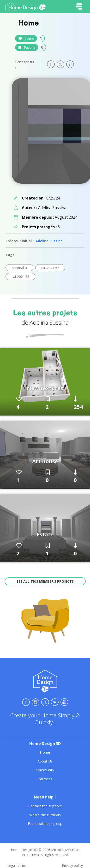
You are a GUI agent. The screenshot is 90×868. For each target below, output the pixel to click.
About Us (45, 761)
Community (45, 770)
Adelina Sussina (49, 241)
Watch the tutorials (45, 815)
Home (45, 752)
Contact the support (45, 806)
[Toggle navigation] (79, 6)
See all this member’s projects (45, 581)
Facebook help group (45, 823)
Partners (45, 779)
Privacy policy (72, 865)
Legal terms (16, 865)
